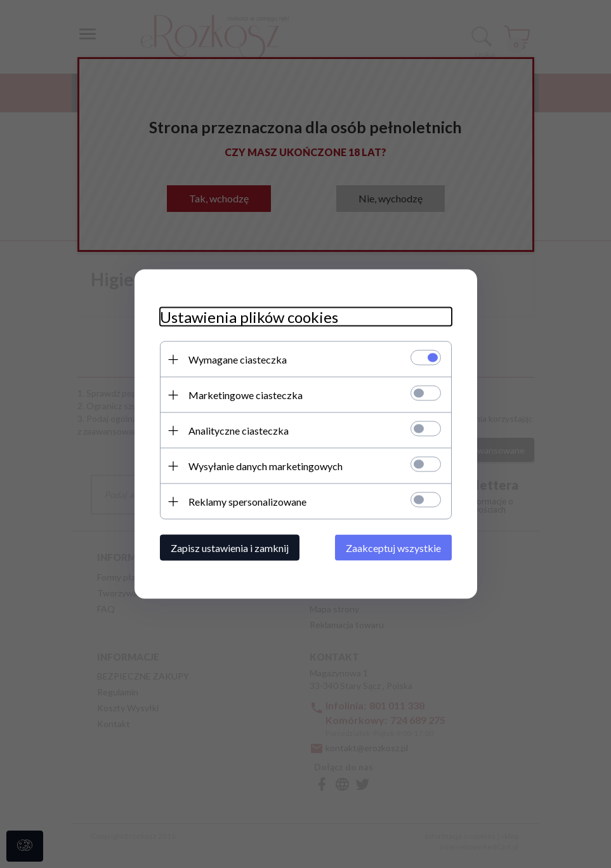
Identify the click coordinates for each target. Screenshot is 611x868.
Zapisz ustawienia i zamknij (230, 548)
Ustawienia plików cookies (249, 317)
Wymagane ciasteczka (238, 359)
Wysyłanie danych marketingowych (266, 466)
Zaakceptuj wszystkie (393, 548)
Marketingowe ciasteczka (246, 395)
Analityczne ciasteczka (239, 431)
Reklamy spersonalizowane (247, 502)
